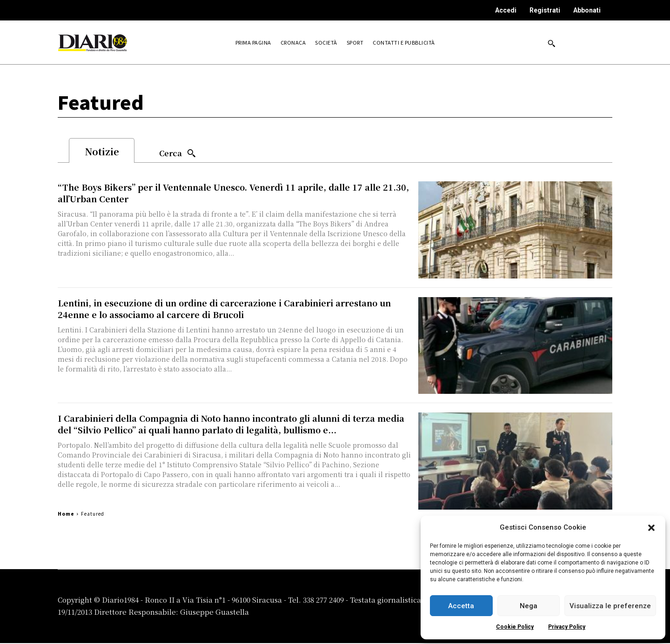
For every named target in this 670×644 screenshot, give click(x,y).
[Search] (178, 154)
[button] (651, 528)
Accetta (461, 606)
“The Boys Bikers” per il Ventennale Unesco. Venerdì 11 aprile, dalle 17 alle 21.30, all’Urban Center (233, 194)
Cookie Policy (515, 627)
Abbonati (587, 10)
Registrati (545, 10)
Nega (529, 606)
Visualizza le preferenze (610, 606)
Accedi (506, 10)
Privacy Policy (567, 627)
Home (66, 515)
